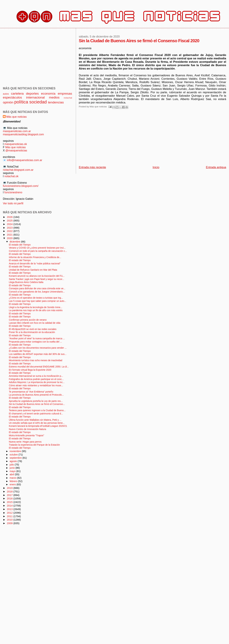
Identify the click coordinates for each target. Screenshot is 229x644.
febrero (14, 481)
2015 (10, 502)
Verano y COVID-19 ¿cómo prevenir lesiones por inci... (37, 248)
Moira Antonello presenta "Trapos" (26, 436)
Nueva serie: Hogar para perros (25, 442)
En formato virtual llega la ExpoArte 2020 (30, 370)
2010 (10, 520)
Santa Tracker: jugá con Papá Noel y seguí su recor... (36, 279)
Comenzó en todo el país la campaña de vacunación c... (38, 251)
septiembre (16, 458)
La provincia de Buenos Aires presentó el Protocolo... (36, 395)
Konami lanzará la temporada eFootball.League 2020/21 (38, 426)
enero (13, 484)
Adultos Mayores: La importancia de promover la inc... (37, 382)
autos (6, 94)
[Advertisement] (129, 138)
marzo (13, 478)
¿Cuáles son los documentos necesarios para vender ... (38, 348)
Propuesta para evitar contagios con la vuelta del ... (35, 342)
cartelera (17, 94)
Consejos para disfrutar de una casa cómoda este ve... (37, 289)
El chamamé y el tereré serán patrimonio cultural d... (36, 414)
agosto (14, 461)
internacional (35, 97)
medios (54, 97)
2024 (10, 224)
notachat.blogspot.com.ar (18, 170)
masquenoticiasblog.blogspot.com (23, 134)
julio (12, 465)
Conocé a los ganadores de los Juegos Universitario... (37, 292)
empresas (65, 94)
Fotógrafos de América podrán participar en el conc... (36, 379)
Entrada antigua (216, 167)
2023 (10, 228)
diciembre (15, 242)
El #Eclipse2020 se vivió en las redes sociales (33, 329)
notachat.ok (11, 176)
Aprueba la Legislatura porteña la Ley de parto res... (36, 401)
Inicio (156, 167)
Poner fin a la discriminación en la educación (32, 332)
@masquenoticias (16, 150)
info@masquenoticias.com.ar (25, 160)
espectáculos (12, 97)
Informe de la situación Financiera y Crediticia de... (35, 257)
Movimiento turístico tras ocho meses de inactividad (36, 360)
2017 (10, 495)
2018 (10, 491)
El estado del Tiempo (20, 245)
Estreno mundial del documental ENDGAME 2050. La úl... (39, 367)
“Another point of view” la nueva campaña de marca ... (37, 339)
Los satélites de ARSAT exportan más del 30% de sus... (38, 354)
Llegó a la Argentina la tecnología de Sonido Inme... (36, 307)
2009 (10, 523)
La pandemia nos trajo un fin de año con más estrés (36, 310)
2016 (10, 498)
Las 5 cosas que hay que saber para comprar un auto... (37, 301)
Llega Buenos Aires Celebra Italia (26, 282)
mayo (13, 471)
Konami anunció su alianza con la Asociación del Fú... (37, 276)
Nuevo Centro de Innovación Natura (27, 429)
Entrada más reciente (92, 167)
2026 (10, 217)
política (21, 102)
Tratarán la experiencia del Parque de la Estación (34, 445)
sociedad (38, 102)
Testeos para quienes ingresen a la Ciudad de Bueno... (37, 410)
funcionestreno (13, 192)
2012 (10, 513)
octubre (14, 455)
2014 (10, 506)
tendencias (56, 102)
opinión (8, 102)
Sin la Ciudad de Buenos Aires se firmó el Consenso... (37, 404)
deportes (32, 94)
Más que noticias (16, 117)
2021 (10, 235)
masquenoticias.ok (16, 144)
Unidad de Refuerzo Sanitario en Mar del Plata (33, 270)
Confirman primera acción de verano (28, 320)
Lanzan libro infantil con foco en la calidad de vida (35, 323)
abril (12, 474)
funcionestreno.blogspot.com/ (21, 186)
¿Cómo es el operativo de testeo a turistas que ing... (36, 298)
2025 (10, 221)
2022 (10, 231)
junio (13, 468)
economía (48, 94)
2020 (10, 238)
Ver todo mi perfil (13, 203)
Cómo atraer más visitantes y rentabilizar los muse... (36, 386)
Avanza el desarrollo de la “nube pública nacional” (35, 264)
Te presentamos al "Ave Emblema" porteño (31, 392)
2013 (10, 509)
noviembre (16, 451)
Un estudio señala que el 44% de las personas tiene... (37, 423)
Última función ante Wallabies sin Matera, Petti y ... (35, 420)
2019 (10, 488)
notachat (68, 98)
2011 (10, 516)
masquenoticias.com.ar (17, 131)
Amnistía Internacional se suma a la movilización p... (36, 376)
